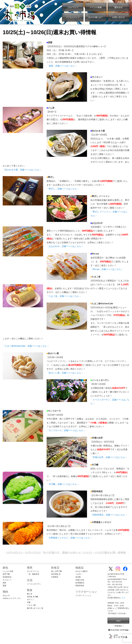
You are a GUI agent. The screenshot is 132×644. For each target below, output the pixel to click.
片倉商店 (55, 577)
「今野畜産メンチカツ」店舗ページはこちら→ (69, 538)
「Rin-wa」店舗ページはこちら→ (107, 269)
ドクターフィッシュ (83, 595)
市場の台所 (80, 580)
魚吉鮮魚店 (7, 577)
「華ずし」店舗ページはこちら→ (63, 189)
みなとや (6, 595)
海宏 (4, 583)
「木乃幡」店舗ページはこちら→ (63, 484)
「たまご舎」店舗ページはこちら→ (64, 296)
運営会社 (119, 7)
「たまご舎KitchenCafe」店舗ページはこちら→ (26, 346)
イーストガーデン (34, 584)
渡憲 (4, 586)
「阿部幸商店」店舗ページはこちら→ (109, 515)
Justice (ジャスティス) (12, 598)
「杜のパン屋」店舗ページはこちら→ (65, 373)
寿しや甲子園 (56, 571)
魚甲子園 (6, 574)
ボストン (30, 599)
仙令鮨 (78, 577)
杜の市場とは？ (96, 17)
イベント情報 (96, 7)
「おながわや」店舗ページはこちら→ (65, 246)
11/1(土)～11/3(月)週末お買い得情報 (106, 553)
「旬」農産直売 (33, 574)
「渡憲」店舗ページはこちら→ (62, 66)
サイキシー (7, 580)
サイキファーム (33, 571)
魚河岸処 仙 (56, 574)
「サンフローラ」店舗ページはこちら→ (66, 430)
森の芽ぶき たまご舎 (35, 608)
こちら (123, 598)
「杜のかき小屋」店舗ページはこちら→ (22, 170)
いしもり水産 (8, 571)
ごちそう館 (31, 605)
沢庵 (29, 602)
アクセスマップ (73, 17)
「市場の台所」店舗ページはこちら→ (109, 457)
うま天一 (79, 574)
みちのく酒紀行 (82, 571)
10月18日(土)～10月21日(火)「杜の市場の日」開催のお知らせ (42, 553)
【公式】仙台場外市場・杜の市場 (19, 12)
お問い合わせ (119, 17)
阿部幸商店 (80, 586)
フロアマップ (73, 7)
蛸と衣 (30, 594)
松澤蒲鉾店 (80, 583)
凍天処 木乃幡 (32, 597)
